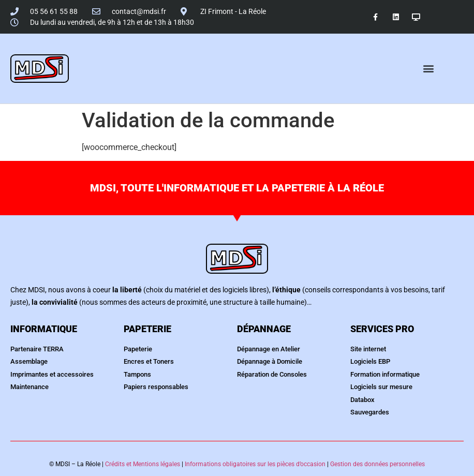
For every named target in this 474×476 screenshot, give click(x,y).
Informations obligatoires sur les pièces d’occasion (255, 464)
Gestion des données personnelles (377, 464)
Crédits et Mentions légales (143, 464)
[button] (429, 69)
